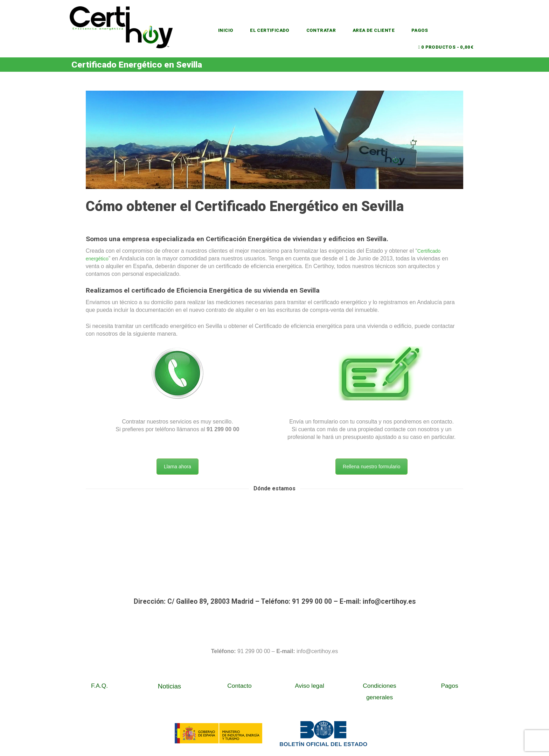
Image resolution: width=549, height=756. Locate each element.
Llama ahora (178, 468)
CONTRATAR (326, 30)
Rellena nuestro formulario (371, 468)
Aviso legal (310, 687)
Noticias (169, 688)
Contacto (239, 687)
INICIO (226, 30)
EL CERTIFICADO (272, 30)
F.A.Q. (99, 687)
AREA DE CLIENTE (381, 30)
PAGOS (429, 30)
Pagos (449, 687)
